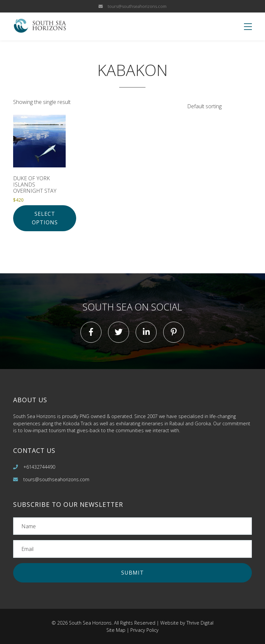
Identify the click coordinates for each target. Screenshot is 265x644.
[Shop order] (216, 106)
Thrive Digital (200, 623)
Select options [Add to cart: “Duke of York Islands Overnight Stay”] (45, 218)
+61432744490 (39, 467)
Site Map (116, 630)
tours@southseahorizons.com (137, 6)
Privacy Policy (144, 630)
